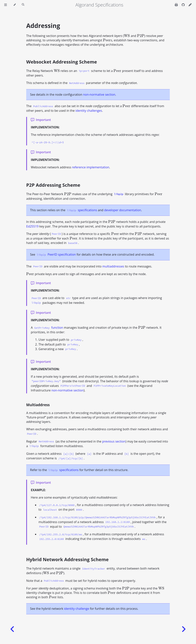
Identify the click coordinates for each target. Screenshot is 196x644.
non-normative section (99, 95)
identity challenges (89, 111)
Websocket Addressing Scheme (62, 62)
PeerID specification (62, 254)
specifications (87, 210)
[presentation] (127, 36)
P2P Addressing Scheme (53, 185)
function (57, 328)
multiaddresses (113, 266)
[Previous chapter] (12, 629)
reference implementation (91, 167)
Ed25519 (32, 226)
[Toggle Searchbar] (23, 5)
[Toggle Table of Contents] (6, 5)
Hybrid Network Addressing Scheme (67, 559)
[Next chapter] (184, 629)
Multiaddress (38, 405)
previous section (114, 441)
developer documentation (123, 210)
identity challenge (76, 609)
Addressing (43, 26)
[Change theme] (14, 5)
